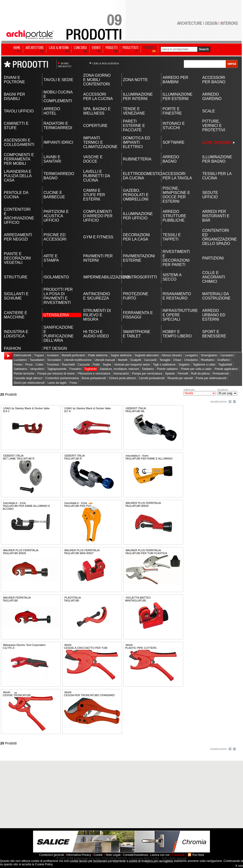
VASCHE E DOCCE (93, 159)
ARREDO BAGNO (171, 159)
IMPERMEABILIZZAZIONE (98, 277)
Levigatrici (191, 355)
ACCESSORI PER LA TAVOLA (177, 176)
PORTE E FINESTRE (172, 111)
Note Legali (113, 855)
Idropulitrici (37, 369)
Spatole (170, 374)
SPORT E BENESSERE (214, 334)
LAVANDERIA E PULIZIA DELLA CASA (18, 176)
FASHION (12, 348)
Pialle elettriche (98, 355)
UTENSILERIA (56, 315)
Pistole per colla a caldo (196, 369)
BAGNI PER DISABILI (14, 96)
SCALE (208, 111)
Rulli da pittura (200, 374)
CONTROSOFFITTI (138, 277)
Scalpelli (136, 360)
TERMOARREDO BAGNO (59, 176)
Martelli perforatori (74, 355)
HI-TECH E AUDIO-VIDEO (96, 334)
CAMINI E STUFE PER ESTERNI (94, 195)
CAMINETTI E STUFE (16, 126)
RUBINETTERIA (137, 159)
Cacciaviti (150, 360)
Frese (73, 383)
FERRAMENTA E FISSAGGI (138, 315)
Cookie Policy (44, 864)
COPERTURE (95, 126)
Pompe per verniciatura (147, 374)
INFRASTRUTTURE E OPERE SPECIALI (178, 315)
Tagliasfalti (225, 365)
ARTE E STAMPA (51, 258)
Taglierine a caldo (204, 365)
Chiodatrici (191, 360)
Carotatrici (227, 355)
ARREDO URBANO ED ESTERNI (214, 315)
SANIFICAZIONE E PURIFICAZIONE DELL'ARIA (59, 334)
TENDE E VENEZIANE (134, 111)
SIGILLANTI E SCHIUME (16, 296)
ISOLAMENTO (56, 277)
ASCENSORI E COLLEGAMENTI (19, 142)
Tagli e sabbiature (164, 365)
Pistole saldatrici (167, 369)
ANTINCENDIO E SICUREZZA (96, 296)
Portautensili (221, 374)
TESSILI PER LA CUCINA (217, 176)
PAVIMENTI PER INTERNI (98, 258)
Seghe (107, 365)
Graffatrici (224, 360)
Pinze (29, 365)
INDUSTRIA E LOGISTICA (16, 334)
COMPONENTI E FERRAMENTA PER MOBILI (19, 159)
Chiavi (177, 360)
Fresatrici (75, 369)
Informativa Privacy (79, 855)
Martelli (123, 360)
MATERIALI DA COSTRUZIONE (216, 296)
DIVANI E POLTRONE (14, 80)
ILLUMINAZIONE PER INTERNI (138, 96)
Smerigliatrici (209, 355)
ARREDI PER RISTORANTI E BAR (216, 216)
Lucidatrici (20, 360)
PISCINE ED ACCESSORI (55, 237)
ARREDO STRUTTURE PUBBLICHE (174, 216)
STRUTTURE (16, 277)
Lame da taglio (57, 383)
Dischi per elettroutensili (29, 383)
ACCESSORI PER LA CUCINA (98, 96)
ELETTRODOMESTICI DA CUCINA (138, 176)
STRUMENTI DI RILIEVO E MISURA (97, 315)
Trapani (39, 355)
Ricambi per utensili (180, 378)
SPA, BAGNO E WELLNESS (97, 111)
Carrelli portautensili (152, 378)
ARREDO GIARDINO (212, 96)
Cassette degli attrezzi (28, 378)
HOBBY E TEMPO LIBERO (177, 334)
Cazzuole (84, 365)
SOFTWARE (174, 142)
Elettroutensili (22, 355)
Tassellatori (37, 360)
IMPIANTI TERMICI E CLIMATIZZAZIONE (98, 142)
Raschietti (68, 365)
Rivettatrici (208, 360)
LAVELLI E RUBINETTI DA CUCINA (96, 176)
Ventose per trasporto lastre (132, 365)
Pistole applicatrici (226, 369)
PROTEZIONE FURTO (136, 296)
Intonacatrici (121, 374)
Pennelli (183, 374)
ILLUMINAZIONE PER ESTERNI (178, 96)
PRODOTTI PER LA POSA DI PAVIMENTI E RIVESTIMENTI (58, 296)
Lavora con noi (160, 855)
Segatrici (184, 365)
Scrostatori (54, 360)
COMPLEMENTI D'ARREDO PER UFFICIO (98, 216)
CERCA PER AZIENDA (106, 63)
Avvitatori (53, 355)
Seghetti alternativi (147, 355)
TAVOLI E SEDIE (58, 80)
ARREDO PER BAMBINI (175, 80)
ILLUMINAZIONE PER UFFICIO (138, 216)
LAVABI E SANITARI (52, 159)
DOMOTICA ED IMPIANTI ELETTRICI (137, 142)
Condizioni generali (52, 855)
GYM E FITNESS (98, 237)
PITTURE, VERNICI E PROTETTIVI (214, 126)
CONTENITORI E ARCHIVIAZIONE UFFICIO (19, 216)
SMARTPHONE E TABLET (137, 334)
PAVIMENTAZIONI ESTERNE (138, 258)
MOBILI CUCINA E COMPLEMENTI (58, 96)
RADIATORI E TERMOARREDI (58, 126)
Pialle (96, 365)
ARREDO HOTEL (52, 111)
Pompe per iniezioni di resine (56, 374)
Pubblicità (178, 855)
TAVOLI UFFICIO (19, 111)
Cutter (39, 365)
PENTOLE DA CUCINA (16, 195)
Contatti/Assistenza (135, 855)
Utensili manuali (105, 360)
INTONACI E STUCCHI (174, 126)
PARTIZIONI (213, 258)
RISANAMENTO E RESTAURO (177, 296)
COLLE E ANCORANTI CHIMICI (214, 277)
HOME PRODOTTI (65, 65)
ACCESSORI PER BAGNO (214, 80)
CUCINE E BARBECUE (54, 195)
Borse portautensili (94, 378)
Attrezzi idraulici (172, 355)
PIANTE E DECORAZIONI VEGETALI (17, 258)
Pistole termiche (24, 374)
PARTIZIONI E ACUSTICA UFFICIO (56, 216)
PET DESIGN (55, 348)
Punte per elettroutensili (211, 378)
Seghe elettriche (121, 355)
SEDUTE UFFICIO (210, 195)
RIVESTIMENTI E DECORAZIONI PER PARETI (176, 258)
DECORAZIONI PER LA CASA (136, 237)
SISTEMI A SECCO (172, 277)
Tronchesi (53, 365)
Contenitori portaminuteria (62, 378)
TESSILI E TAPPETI (172, 237)
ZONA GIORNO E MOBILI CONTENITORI (97, 80)
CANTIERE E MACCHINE (16, 315)
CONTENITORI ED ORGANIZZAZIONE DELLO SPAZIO (217, 237)
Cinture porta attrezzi (122, 378)
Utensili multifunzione (78, 360)
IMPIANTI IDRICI (58, 142)
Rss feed (198, 855)
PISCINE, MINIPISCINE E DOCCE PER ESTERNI (176, 195)
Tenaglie (165, 360)
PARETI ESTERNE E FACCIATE (134, 126)
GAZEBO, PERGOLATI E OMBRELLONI (136, 195)
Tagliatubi (91, 369)
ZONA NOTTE (135, 80)
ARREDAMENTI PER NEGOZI (18, 237)
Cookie (98, 855)
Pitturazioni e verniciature (94, 374)
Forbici (18, 365)
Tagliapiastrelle (57, 369)
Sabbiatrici (20, 369)
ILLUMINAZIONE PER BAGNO (217, 159)
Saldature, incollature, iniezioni (119, 369)
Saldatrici (148, 369)
